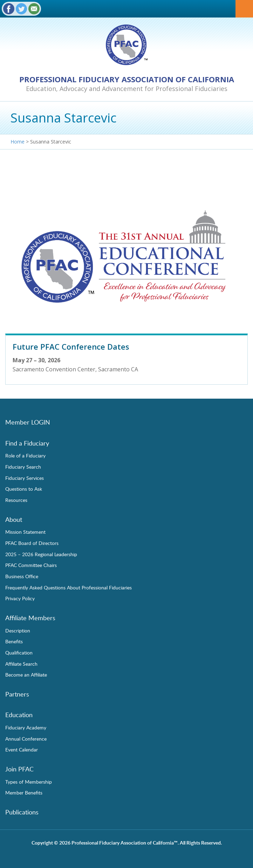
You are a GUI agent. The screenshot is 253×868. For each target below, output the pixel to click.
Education (19, 715)
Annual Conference (26, 738)
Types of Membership (29, 782)
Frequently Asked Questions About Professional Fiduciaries (69, 587)
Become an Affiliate (26, 674)
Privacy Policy (20, 598)
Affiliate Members (30, 618)
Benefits (14, 641)
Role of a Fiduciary (25, 455)
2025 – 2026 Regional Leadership (41, 554)
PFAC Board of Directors (32, 543)
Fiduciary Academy (26, 727)
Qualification (19, 652)
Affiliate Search (21, 664)
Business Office (22, 576)
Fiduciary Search (23, 467)
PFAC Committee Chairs (31, 565)
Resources (16, 500)
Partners (17, 694)
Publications (22, 812)
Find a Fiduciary (27, 443)
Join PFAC (19, 769)
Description (18, 630)
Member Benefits (24, 792)
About (14, 519)
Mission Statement (25, 532)
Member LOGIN (28, 422)
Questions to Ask (24, 489)
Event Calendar (22, 749)
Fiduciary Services (25, 478)
